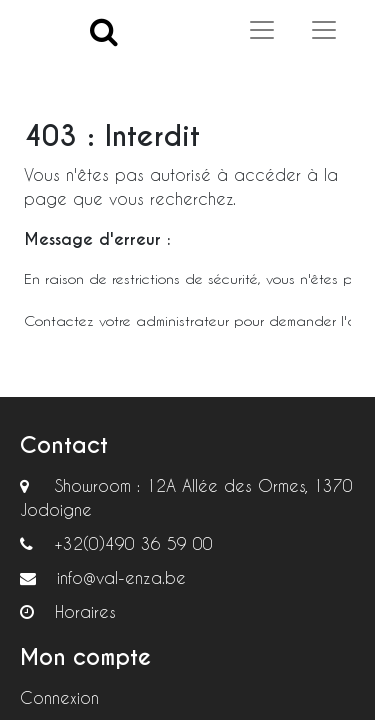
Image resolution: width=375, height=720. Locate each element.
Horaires (85, 611)
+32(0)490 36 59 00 (133, 543)
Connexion (59, 697)
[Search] (104, 30)
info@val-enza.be (121, 577)
